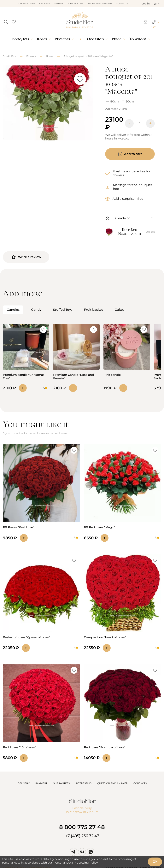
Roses (42, 39)
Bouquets (20, 39)
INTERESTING (83, 783)
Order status (27, 3)
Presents (62, 39)
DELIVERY (24, 783)
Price (117, 39)
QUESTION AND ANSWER (112, 783)
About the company (100, 3)
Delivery (45, 3)
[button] (6, 21)
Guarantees (76, 3)
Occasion (95, 39)
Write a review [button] (26, 257)
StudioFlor (9, 56)
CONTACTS (140, 783)
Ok (155, 862)
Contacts (122, 3)
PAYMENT (41, 783)
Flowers (31, 56)
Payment (59, 3)
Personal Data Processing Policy (76, 863)
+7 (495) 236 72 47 (82, 836)
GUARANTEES (61, 783)
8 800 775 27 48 (82, 827)
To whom (138, 39)
